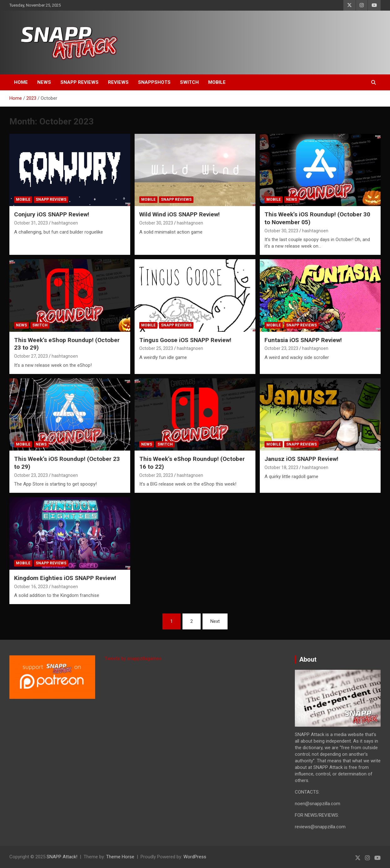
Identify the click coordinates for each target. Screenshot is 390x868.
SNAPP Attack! (62, 857)
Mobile (217, 82)
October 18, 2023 (281, 467)
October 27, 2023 (31, 356)
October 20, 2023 (156, 475)
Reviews (118, 82)
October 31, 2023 (31, 223)
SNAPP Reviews (80, 82)
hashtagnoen (65, 223)
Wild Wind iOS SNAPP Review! (180, 214)
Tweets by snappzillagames (133, 659)
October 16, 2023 (31, 587)
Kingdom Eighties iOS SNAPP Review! (65, 578)
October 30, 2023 (156, 223)
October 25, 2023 (156, 348)
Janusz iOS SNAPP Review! (301, 459)
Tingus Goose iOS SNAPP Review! (185, 340)
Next (215, 621)
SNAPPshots (154, 82)
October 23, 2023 (281, 348)
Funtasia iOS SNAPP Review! (303, 340)
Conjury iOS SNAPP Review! (52, 214)
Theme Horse (120, 857)
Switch (189, 82)
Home (21, 82)
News (44, 82)
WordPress (195, 857)
